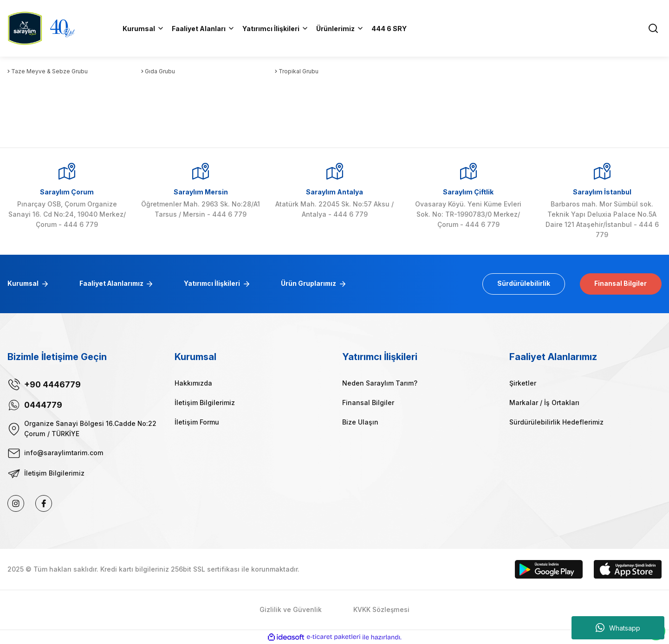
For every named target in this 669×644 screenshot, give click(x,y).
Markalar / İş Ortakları (544, 402)
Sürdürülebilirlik (521, 284)
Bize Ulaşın (360, 422)
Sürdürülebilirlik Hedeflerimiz (556, 422)
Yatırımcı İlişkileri (216, 284)
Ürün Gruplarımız (314, 284)
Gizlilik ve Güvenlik (291, 610)
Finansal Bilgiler (620, 284)
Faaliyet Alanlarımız (114, 284)
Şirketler (523, 383)
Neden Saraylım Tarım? (380, 383)
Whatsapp (618, 628)
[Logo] (25, 28)
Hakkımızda (193, 383)
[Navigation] (340, 28)
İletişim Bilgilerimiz (205, 402)
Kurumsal (24, 284)
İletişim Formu (197, 422)
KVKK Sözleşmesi (381, 610)
